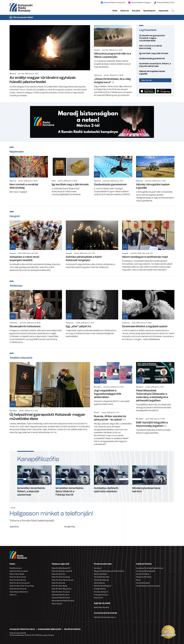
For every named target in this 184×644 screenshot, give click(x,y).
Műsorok (125, 11)
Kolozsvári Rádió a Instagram (140, 3)
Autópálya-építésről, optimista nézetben (111, 479)
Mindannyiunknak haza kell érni (149, 479)
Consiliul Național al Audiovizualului (148, 586)
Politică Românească (101, 580)
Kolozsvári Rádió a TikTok (164, 3)
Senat (138, 580)
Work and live (98, 598)
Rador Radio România (102, 607)
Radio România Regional (102, 586)
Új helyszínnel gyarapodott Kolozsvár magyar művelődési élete (155, 38)
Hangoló (97, 50)
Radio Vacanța (57, 604)
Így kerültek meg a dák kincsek (155, 53)
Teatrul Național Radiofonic (19, 592)
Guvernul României (143, 574)
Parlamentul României (144, 577)
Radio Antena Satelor (17, 574)
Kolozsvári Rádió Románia (61, 598)
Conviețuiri (98, 568)
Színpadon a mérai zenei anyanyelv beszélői (36, 246)
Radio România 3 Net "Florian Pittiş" (22, 586)
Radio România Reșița (59, 586)
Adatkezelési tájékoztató (49, 629)
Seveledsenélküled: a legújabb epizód (148, 315)
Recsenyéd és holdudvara (36, 317)
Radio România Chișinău (18, 589)
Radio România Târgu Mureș (62, 589)
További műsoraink (21, 358)
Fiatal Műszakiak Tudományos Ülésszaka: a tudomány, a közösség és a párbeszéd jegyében (155, 387)
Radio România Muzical (18, 580)
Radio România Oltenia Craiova (63, 580)
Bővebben (13, 411)
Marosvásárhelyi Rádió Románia (63, 601)
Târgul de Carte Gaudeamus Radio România (109, 571)
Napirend (13, 181)
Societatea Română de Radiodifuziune (150, 568)
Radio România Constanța (61, 577)
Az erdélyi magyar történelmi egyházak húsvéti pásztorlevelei (50, 61)
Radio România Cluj (59, 574)
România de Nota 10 (101, 592)
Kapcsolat (163, 11)
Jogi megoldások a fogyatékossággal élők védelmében (113, 384)
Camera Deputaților (143, 583)
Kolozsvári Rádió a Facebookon (113, 3)
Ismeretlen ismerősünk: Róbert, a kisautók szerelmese (155, 65)
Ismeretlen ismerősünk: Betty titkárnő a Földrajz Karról (73, 481)
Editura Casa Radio (100, 574)
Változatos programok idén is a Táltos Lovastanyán (113, 47)
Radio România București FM (62, 571)
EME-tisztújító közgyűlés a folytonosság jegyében (155, 425)
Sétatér (97, 413)
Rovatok (136, 11)
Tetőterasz (98, 75)
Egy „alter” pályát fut (92, 314)
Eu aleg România (100, 589)
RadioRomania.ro (16, 568)
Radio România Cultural (18, 577)
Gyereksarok (149, 11)
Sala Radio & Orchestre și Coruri (105, 617)
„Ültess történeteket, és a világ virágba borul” (113, 84)
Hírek (115, 11)
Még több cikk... (147, 80)
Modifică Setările (72, 629)
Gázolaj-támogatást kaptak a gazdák (155, 73)
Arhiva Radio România (102, 577)
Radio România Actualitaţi (19, 571)
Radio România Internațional (19, 583)
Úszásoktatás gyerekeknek (155, 59)
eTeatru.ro (13, 595)
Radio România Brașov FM (61, 568)
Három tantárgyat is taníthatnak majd (148, 246)
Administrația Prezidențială (145, 571)
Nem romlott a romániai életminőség (155, 47)
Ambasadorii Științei (101, 595)
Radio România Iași (58, 583)
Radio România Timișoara (61, 592)
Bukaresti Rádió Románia (61, 595)
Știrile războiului (99, 583)
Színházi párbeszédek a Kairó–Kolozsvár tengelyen (92, 245)
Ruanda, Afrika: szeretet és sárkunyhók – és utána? (113, 428)
